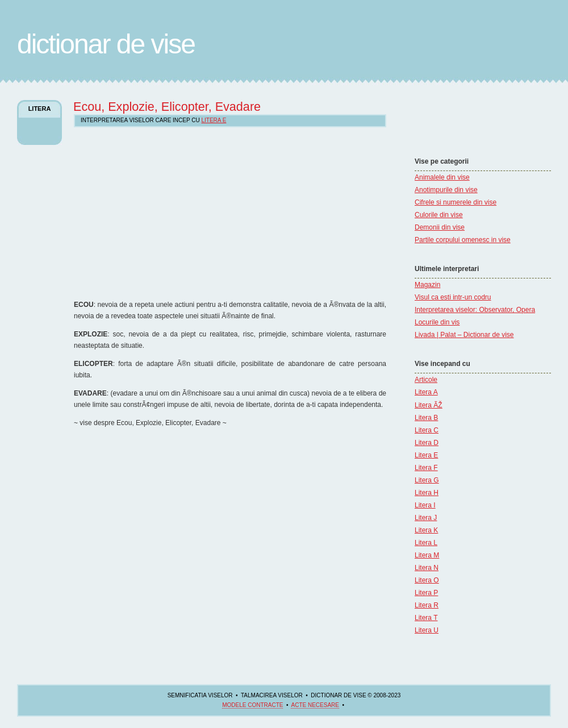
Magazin (427, 285)
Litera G (427, 480)
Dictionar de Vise (106, 44)
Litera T (426, 618)
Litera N (427, 568)
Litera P (426, 593)
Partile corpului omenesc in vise (463, 240)
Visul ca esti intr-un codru (453, 297)
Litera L (426, 543)
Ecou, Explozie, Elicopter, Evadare (167, 107)
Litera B (426, 418)
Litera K (426, 530)
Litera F (426, 468)
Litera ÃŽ (429, 405)
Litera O (427, 580)
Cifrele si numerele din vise (456, 202)
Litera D (427, 443)
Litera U (427, 630)
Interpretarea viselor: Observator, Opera (475, 310)
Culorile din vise (439, 215)
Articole (426, 380)
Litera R (427, 605)
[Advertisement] (169, 213)
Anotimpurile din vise (446, 190)
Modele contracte (252, 705)
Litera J (426, 518)
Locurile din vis (437, 322)
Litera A (426, 392)
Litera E (426, 455)
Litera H (427, 493)
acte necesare (315, 705)
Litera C (427, 430)
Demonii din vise (440, 227)
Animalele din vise (442, 177)
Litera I (425, 505)
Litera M (427, 555)
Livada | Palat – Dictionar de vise (464, 335)
